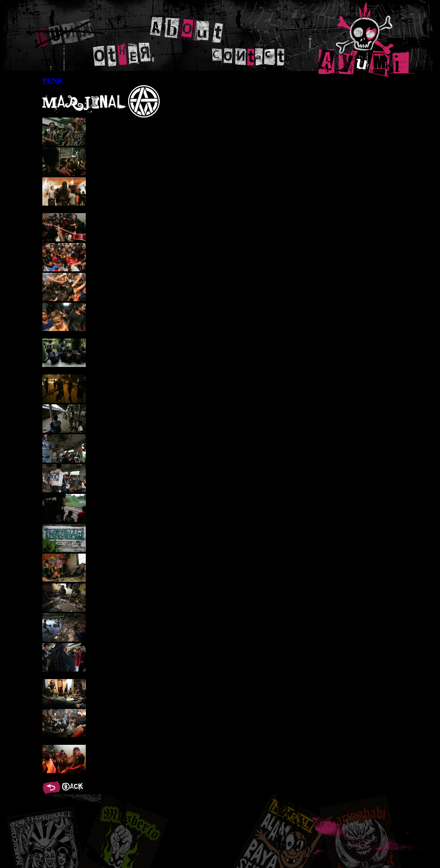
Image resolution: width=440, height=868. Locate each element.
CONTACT (249, 56)
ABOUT (187, 29)
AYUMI (365, 42)
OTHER (125, 53)
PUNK (69, 34)
